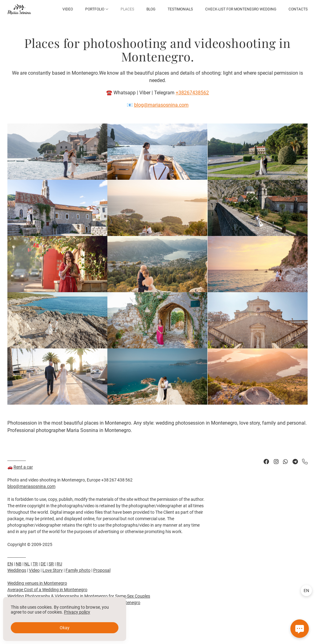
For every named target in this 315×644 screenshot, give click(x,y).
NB (19, 564)
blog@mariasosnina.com (31, 486)
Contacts (298, 9)
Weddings (17, 570)
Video (68, 9)
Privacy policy (77, 612)
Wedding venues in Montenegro (37, 583)
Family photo (78, 570)
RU (59, 564)
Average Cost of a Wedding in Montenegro (47, 590)
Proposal (102, 570)
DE (43, 564)
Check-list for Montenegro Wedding (241, 9)
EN (10, 564)
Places (127, 9)
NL (27, 564)
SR (51, 564)
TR (35, 564)
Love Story (53, 570)
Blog (151, 9)
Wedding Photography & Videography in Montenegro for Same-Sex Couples (79, 596)
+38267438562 (192, 93)
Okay (65, 628)
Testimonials (180, 9)
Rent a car (23, 467)
